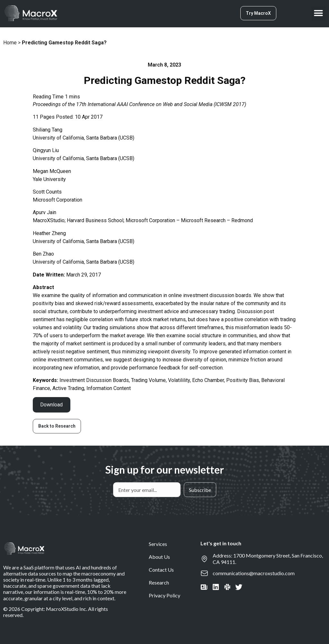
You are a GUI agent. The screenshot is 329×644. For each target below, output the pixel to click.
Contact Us (161, 570)
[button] (319, 13)
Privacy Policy (164, 595)
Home (10, 43)
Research (159, 582)
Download (51, 405)
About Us (159, 557)
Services (158, 544)
